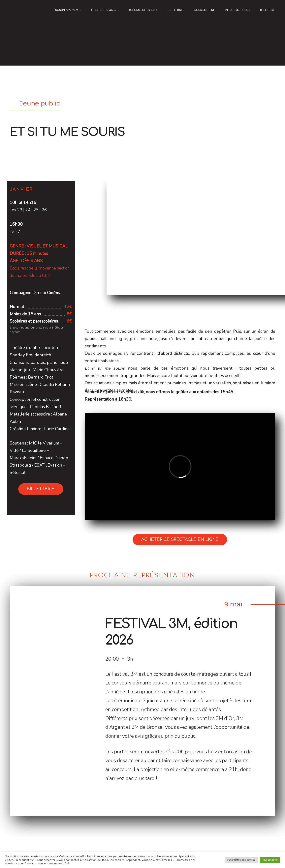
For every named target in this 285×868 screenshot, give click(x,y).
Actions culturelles (143, 10)
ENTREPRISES (176, 10)
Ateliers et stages (103, 10)
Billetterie (268, 10)
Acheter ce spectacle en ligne (180, 539)
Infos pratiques (237, 10)
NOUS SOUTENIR (205, 10)
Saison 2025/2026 (67, 10)
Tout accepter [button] (270, 860)
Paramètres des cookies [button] (241, 860)
